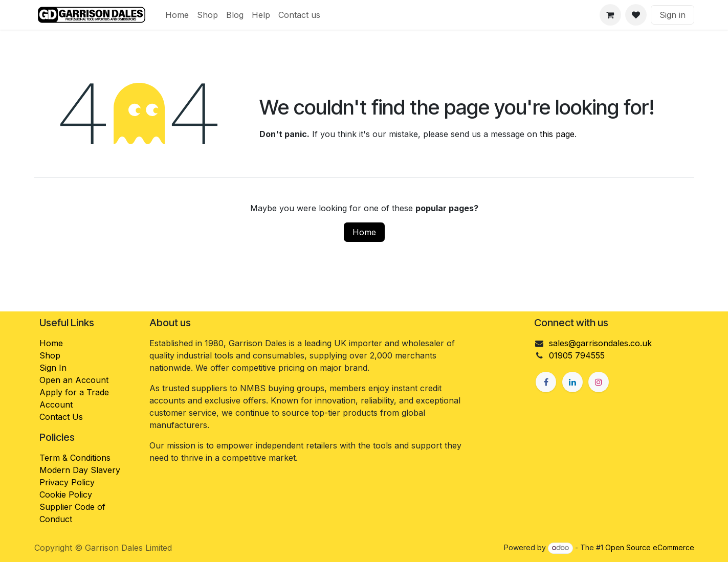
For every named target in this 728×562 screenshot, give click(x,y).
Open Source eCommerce (650, 547)
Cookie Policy (66, 494)
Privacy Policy (67, 482)
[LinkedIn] (572, 382)
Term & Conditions (75, 458)
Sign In (53, 368)
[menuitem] (177, 15)
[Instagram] (599, 382)
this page (557, 134)
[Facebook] (546, 382)
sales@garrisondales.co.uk (600, 343)
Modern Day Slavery (81, 470)
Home (364, 232)
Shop (50, 355)
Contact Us (61, 417)
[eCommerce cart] (610, 15)
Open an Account (74, 380)
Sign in (672, 15)
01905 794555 (577, 355)
